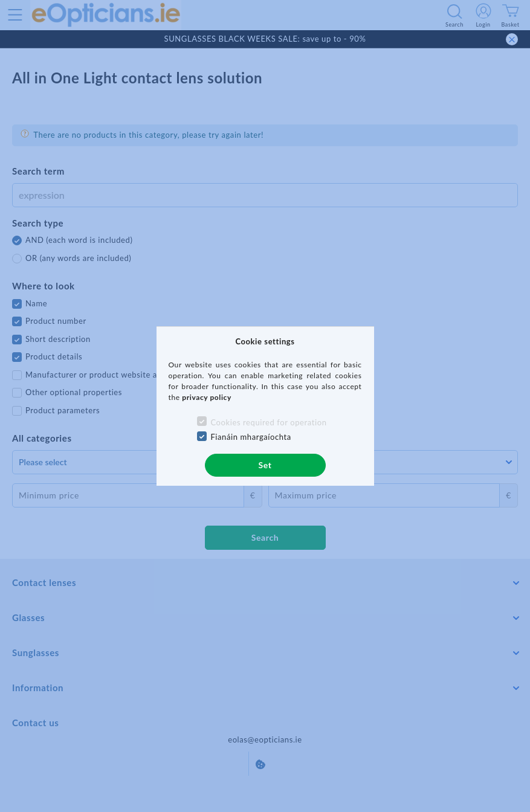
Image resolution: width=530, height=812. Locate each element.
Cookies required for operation (268, 422)
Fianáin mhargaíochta (251, 437)
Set (265, 465)
